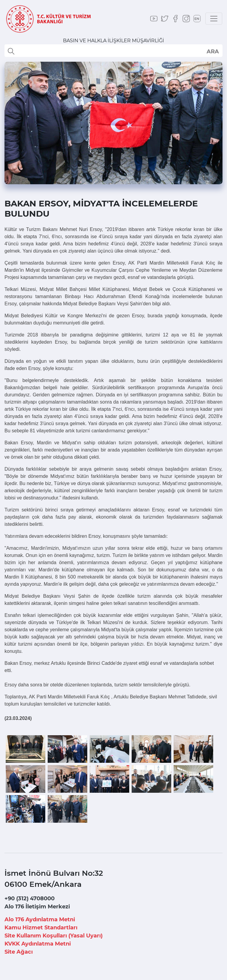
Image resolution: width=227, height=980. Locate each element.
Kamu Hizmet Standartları (41, 928)
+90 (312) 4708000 (30, 899)
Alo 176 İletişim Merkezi (37, 907)
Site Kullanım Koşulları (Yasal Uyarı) (54, 936)
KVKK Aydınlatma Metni (38, 944)
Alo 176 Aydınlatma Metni (40, 919)
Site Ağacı (19, 952)
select (212, 51)
